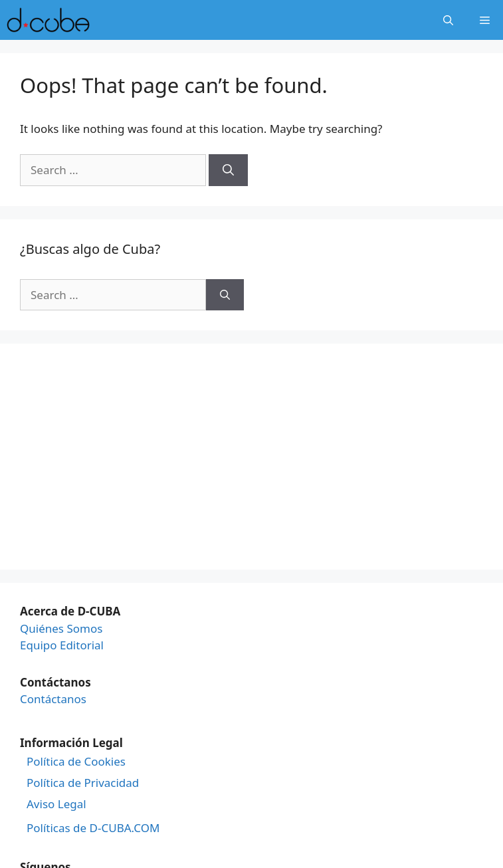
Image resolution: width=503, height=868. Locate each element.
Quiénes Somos (61, 628)
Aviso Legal (56, 804)
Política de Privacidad (83, 783)
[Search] (228, 170)
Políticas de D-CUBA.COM (93, 828)
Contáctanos (53, 699)
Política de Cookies (76, 762)
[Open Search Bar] (448, 20)
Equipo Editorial (62, 645)
